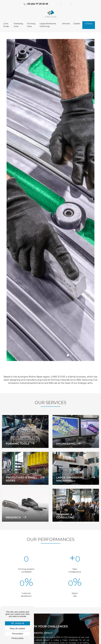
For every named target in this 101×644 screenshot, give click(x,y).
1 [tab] (68, 355)
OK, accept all (17, 623)
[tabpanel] (50, 200)
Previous (10, 199)
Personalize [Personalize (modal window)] (17, 634)
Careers (77, 24)
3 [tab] (76, 355)
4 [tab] (80, 355)
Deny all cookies (18, 629)
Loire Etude (6, 25)
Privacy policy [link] (17, 638)
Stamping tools (18, 25)
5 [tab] (84, 355)
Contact (89, 24)
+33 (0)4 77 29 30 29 (36, 4)
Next (91, 199)
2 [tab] (72, 355)
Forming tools (31, 25)
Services (66, 24)
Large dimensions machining (48, 25)
